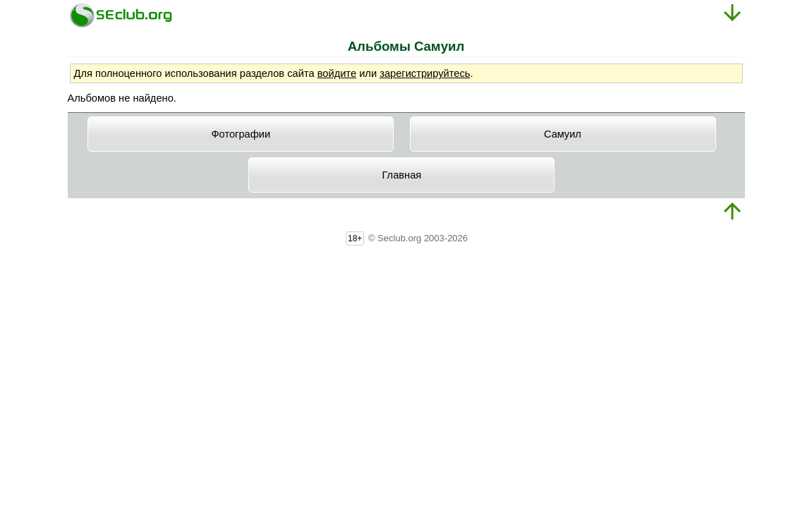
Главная (402, 175)
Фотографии (241, 134)
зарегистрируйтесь (425, 73)
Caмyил (563, 134)
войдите (337, 73)
